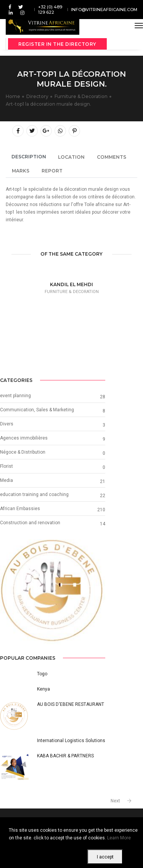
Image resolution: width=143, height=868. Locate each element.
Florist (6, 466)
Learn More (119, 838)
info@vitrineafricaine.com (104, 10)
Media (6, 480)
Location (71, 157)
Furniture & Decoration (81, 96)
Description (29, 157)
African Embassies (20, 509)
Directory (37, 96)
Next (115, 801)
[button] (8, 592)
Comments (112, 157)
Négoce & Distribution (23, 452)
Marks (21, 171)
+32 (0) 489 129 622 (50, 10)
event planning (15, 396)
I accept (105, 857)
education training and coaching (34, 494)
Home (13, 96)
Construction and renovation (30, 523)
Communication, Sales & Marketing (37, 410)
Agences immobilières (24, 438)
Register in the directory (57, 44)
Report (52, 171)
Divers (7, 424)
